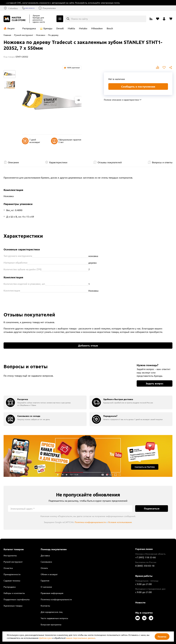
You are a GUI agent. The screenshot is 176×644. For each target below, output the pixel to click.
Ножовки (41, 35)
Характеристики (58, 162)
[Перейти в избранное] (158, 19)
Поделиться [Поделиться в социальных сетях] (171, 68)
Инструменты (10, 555)
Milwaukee (97, 28)
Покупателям (58, 8)
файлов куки (46, 638)
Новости (140, 602)
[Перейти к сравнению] (151, 19)
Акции (11, 28)
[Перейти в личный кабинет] (164, 19)
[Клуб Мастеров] (15, 19)
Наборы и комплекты (14, 593)
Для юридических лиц (52, 612)
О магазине (46, 587)
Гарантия (45, 581)
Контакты (45, 606)
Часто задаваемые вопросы (54, 618)
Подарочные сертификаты (17, 599)
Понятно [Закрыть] (162, 637)
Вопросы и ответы (162, 162)
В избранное (164, 68)
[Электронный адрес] (70, 509)
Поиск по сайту (80, 19)
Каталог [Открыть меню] (60, 19)
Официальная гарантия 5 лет (66, 141)
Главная (7, 35)
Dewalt (60, 28)
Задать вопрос (154, 383)
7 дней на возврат (31, 141)
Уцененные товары (13, 606)
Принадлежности (12, 574)
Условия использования (120, 522)
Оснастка (8, 568)
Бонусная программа (51, 624)
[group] (45, 402)
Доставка (45, 555)
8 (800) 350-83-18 (35, 8)
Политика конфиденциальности (90, 522)
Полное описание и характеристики (121, 100)
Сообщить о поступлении (138, 86)
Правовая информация (52, 593)
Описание (13, 162)
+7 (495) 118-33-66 (146, 557)
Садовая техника (12, 581)
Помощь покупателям (54, 549)
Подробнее (88, 456)
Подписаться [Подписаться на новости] (152, 508)
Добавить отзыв (88, 345)
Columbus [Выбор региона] (13, 8)
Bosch (110, 28)
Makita (71, 28)
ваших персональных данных (81, 638)
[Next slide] (78, 100)
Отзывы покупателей (110, 162)
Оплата (44, 568)
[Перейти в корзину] (171, 19)
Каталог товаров (14, 549)
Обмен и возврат (49, 574)
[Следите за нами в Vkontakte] (144, 618)
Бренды (48, 28)
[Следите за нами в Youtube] (138, 618)
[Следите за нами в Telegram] (151, 618)
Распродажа (29, 28)
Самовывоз (46, 562)
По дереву (53, 35)
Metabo (83, 28)
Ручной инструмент (24, 35)
